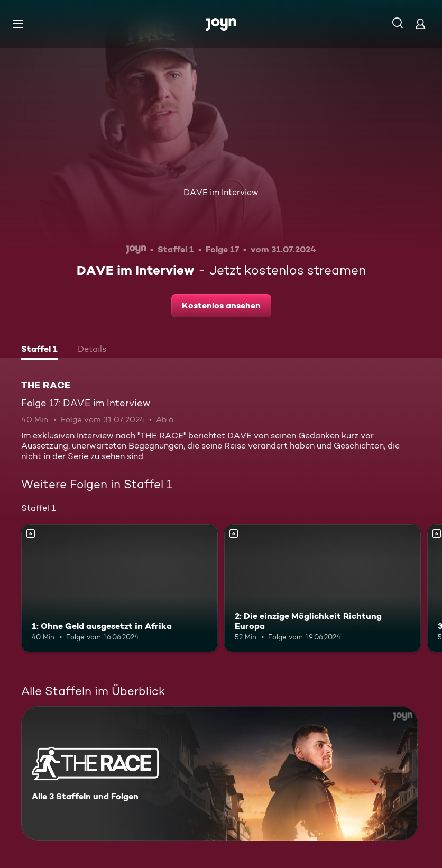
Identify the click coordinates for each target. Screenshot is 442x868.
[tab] (39, 350)
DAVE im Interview (221, 192)
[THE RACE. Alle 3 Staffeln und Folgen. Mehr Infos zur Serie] (219, 774)
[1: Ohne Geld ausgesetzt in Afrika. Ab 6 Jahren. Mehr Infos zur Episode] (119, 588)
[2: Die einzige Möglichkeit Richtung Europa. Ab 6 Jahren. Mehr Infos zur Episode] (323, 588)
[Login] (420, 24)
